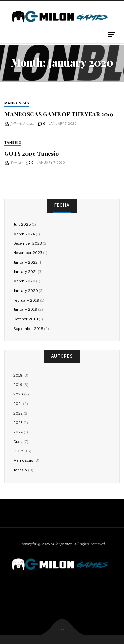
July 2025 (22, 224)
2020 (18, 394)
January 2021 (25, 272)
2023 (18, 423)
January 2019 (25, 309)
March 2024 (24, 234)
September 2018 (28, 329)
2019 (18, 385)
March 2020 (24, 281)
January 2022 (25, 262)
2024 (18, 432)
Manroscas (17, 103)
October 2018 (25, 319)
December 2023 (27, 243)
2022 (18, 413)
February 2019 (26, 300)
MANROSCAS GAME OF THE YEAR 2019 (59, 114)
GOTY (18, 451)
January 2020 (25, 291)
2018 (18, 375)
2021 (18, 404)
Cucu (18, 442)
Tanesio (13, 143)
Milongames (61, 544)
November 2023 (28, 253)
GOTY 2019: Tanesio (31, 153)
